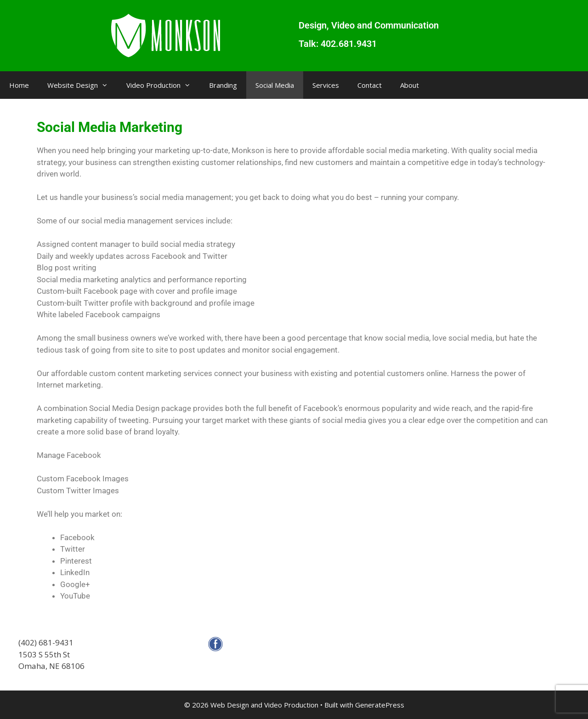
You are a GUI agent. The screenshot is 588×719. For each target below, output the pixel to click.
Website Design (82, 85)
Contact (370, 85)
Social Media (275, 85)
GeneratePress (380, 705)
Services (326, 85)
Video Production (163, 85)
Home (19, 85)
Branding (223, 85)
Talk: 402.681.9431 (338, 44)
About (410, 85)
